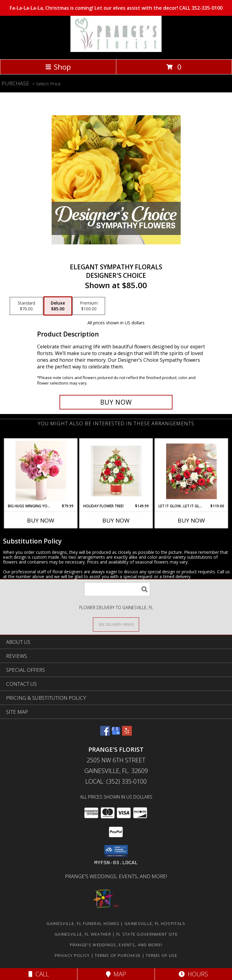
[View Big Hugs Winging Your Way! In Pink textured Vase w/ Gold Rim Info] (41, 471)
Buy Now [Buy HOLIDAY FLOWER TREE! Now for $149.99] (116, 520)
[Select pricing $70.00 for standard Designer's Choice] (26, 306)
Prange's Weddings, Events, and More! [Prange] (116, 876)
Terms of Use (162, 955)
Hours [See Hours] (193, 974)
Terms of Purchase (118, 955)
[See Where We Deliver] (116, 624)
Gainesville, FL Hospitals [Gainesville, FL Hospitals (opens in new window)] (155, 923)
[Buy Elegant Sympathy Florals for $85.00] (116, 402)
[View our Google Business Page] (116, 734)
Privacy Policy (72, 955)
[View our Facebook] (105, 734)
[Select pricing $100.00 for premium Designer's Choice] (89, 306)
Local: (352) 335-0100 (116, 781)
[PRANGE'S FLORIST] (116, 50)
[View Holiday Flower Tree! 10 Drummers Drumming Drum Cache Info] (116, 471)
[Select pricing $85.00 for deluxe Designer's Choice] (58, 306)
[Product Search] (117, 589)
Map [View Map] (116, 974)
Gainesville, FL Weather (83, 934)
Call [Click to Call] (39, 974)
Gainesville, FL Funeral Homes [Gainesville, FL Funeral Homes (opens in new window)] (83, 923)
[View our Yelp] (127, 734)
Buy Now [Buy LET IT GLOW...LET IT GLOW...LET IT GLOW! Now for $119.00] (191, 520)
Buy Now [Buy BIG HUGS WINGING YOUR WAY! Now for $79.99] (41, 520)
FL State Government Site (147, 934)
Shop (58, 67)
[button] (116, 851)
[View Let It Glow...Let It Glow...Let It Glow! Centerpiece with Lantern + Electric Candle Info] (191, 471)
